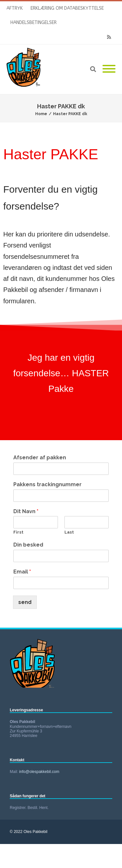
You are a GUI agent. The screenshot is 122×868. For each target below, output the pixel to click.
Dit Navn (26, 511)
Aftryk (15, 8)
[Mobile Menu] (109, 69)
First (18, 532)
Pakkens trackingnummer (47, 484)
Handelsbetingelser (34, 23)
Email (22, 572)
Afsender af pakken (40, 458)
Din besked (28, 545)
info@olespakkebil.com (39, 772)
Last (69, 532)
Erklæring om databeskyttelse (67, 8)
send (25, 602)
